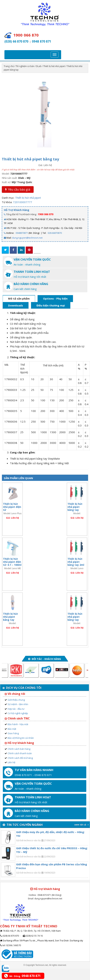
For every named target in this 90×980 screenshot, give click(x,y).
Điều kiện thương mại (51, 305)
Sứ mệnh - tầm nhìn (18, 704)
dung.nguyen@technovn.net (27, 238)
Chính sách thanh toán (20, 753)
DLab (39, 66)
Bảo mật (12, 729)
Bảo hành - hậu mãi (18, 724)
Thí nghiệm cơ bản (25, 66)
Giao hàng (13, 733)
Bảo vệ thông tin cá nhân (21, 738)
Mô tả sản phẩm (19, 298)
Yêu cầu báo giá (18, 189)
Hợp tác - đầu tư (16, 709)
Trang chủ (9, 66)
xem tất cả (82, 825)
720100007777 (22, 202)
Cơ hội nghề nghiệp (18, 713)
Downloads (16, 305)
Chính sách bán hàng (19, 749)
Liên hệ (11, 762)
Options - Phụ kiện (55, 298)
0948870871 (22, 233)
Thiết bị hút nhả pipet (54, 66)
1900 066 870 (46, 214)
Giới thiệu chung (16, 700)
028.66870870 (55, 233)
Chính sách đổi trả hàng (20, 758)
